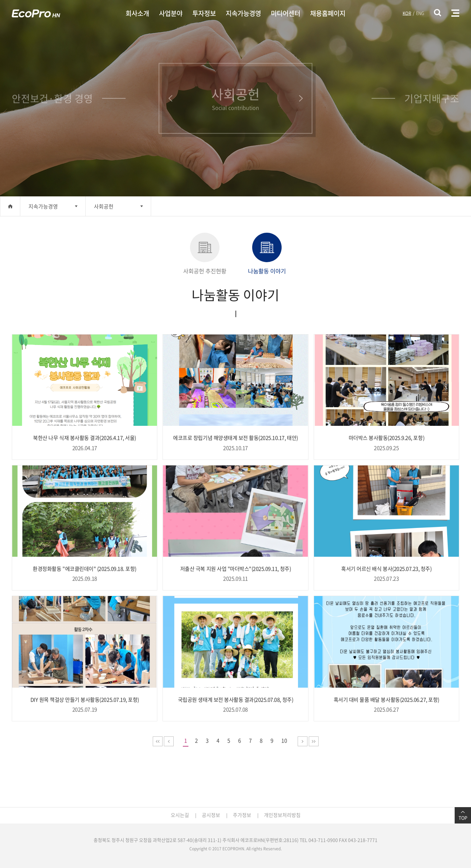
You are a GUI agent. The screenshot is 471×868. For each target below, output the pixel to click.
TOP (463, 815)
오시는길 (180, 815)
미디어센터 (286, 13)
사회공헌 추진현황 (205, 254)
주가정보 (242, 815)
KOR (407, 13)
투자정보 (204, 13)
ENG (420, 13)
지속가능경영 (243, 13)
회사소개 (137, 13)
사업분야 (171, 13)
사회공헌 (104, 206)
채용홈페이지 (328, 13)
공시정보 (211, 815)
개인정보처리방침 (282, 815)
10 (284, 740)
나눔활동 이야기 (267, 254)
